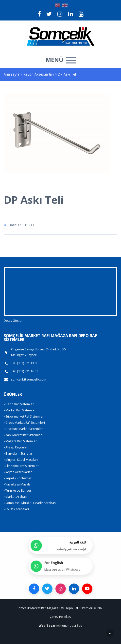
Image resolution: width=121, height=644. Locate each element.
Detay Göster (13, 321)
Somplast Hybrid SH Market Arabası (30, 503)
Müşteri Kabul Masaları (21, 460)
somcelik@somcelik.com (29, 380)
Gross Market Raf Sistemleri (24, 423)
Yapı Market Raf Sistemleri (23, 435)
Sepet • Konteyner (18, 478)
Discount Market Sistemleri (24, 429)
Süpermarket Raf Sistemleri (24, 416)
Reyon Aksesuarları (39, 74)
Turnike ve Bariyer (17, 491)
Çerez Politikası (61, 617)
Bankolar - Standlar (18, 453)
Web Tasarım (49, 626)
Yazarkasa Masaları (18, 484)
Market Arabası (15, 497)
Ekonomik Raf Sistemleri (22, 466)
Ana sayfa (12, 74)
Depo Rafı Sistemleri (19, 404)
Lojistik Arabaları (16, 509)
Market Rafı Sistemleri (20, 410)
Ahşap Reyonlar (16, 447)
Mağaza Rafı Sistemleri (21, 441)
